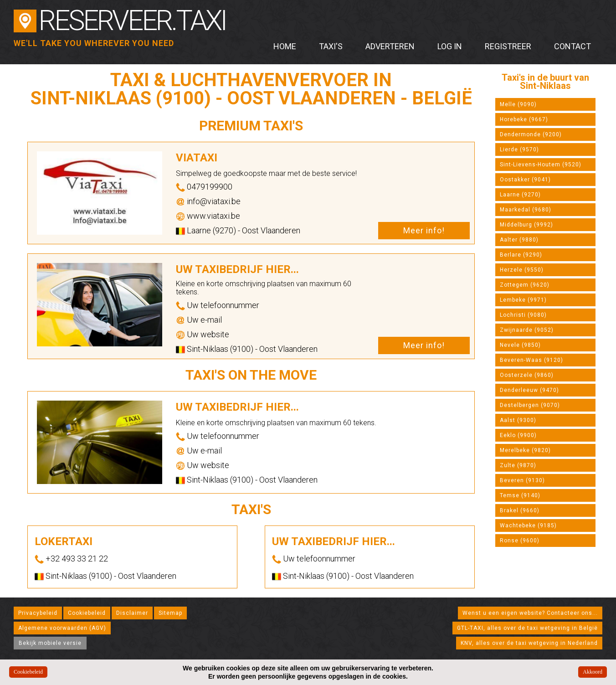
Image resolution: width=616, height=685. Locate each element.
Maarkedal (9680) (526, 210)
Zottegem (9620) (525, 285)
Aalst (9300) (518, 420)
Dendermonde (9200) (531, 134)
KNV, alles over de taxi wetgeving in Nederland (529, 643)
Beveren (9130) (522, 480)
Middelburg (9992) (526, 225)
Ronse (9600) (520, 541)
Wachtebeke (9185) (528, 525)
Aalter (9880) (519, 240)
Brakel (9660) (520, 510)
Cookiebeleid (87, 613)
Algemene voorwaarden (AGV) (62, 628)
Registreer (508, 46)
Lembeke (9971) (523, 300)
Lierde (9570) (519, 149)
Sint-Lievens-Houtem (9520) (541, 165)
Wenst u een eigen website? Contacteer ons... (530, 613)
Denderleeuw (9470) (529, 390)
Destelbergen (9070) (530, 405)
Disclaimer (132, 613)
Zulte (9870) (518, 465)
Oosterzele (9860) (527, 375)
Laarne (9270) (520, 195)
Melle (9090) (518, 104)
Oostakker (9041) (525, 180)
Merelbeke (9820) (525, 450)
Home (285, 46)
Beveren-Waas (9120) (531, 360)
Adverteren (390, 46)
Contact (572, 46)
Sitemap (170, 613)
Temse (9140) (520, 495)
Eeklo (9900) (518, 435)
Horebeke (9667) (524, 119)
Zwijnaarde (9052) (527, 330)
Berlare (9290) (521, 255)
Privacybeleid (38, 613)
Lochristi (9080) (523, 315)
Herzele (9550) (522, 270)
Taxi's (331, 46)
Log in (450, 46)
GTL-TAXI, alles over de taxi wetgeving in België (527, 628)
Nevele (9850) (520, 345)
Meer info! (424, 230)
